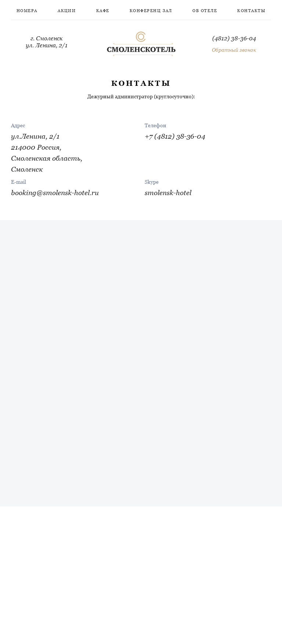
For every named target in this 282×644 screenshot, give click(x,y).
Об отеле (205, 11)
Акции (67, 11)
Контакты (251, 11)
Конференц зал (151, 11)
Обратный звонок (234, 50)
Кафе (103, 11)
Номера (27, 11)
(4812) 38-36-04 (234, 38)
